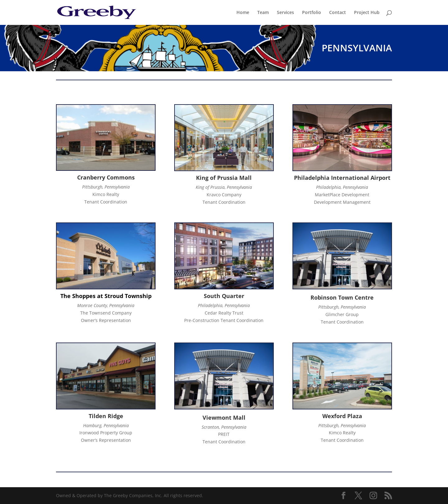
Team (263, 13)
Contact (338, 13)
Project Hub (367, 13)
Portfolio (312, 13)
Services (285, 13)
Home (243, 13)
